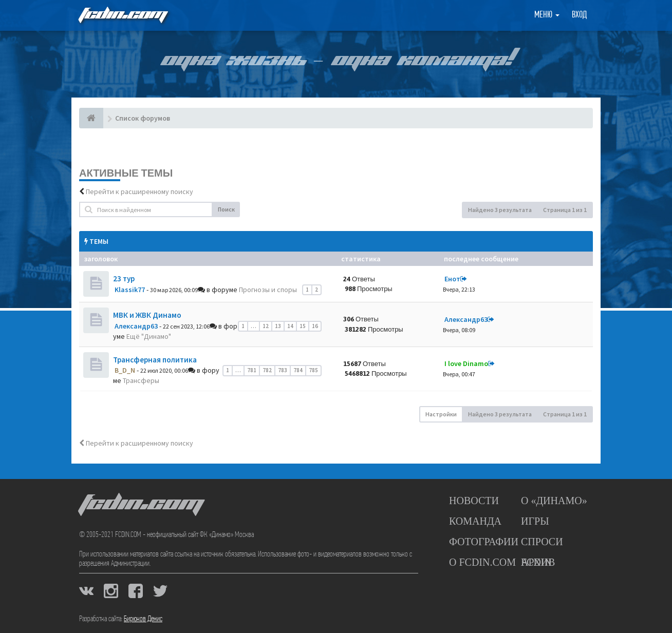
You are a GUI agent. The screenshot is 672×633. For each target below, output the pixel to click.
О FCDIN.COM (482, 562)
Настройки (441, 414)
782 (267, 370)
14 (290, 326)
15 (303, 326)
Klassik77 (130, 290)
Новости (474, 501)
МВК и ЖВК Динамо (147, 315)
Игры (535, 521)
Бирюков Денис (143, 619)
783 (283, 370)
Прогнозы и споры (268, 290)
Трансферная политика (155, 360)
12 (266, 326)
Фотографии (484, 542)
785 (313, 370)
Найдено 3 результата (500, 210)
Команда (475, 521)
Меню (547, 15)
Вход (579, 15)
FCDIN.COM (122, 15)
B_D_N (125, 370)
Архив (538, 562)
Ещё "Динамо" (149, 336)
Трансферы (141, 380)
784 (298, 370)
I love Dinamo (466, 363)
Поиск (226, 209)
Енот (452, 279)
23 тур (124, 279)
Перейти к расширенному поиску (139, 191)
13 (278, 326)
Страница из (565, 210)
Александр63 (136, 326)
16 (315, 326)
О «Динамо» (554, 501)
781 (252, 370)
